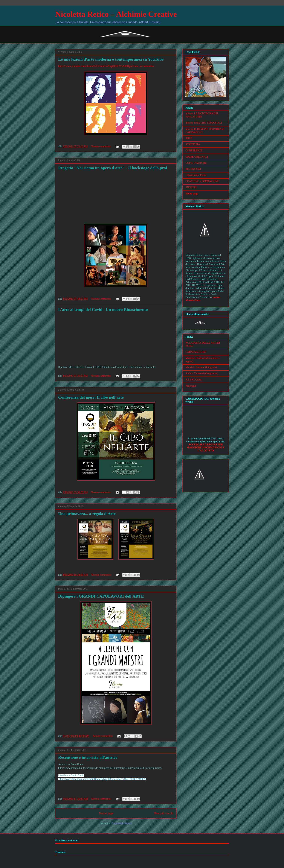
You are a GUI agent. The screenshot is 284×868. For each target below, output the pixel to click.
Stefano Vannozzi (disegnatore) (202, 373)
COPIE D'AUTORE (196, 163)
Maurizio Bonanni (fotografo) (201, 367)
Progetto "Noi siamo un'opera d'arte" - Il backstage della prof (113, 168)
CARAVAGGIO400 (196, 352)
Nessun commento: (101, 146)
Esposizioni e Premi (196, 175)
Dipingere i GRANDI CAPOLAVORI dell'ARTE (101, 596)
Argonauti (191, 386)
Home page (106, 813)
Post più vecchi (164, 813)
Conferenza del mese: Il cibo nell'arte (91, 397)
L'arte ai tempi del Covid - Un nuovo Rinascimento (103, 309)
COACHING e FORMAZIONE (202, 181)
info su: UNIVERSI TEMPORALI (204, 123)
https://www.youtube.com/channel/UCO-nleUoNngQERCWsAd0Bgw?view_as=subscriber (106, 66)
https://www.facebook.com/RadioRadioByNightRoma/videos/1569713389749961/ (103, 779)
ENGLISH (191, 187)
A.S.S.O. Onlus (194, 380)
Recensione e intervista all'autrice (88, 757)
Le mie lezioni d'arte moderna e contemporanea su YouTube (111, 59)
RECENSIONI (193, 169)
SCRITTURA (193, 144)
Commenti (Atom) (121, 823)
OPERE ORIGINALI (197, 157)
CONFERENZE (194, 151)
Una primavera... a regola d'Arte (87, 514)
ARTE (189, 138)
